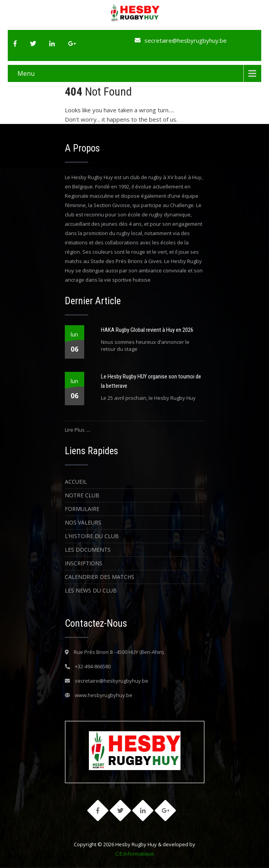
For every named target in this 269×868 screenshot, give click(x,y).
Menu (26, 73)
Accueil (76, 482)
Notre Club (82, 495)
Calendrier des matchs (100, 577)
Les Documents (88, 550)
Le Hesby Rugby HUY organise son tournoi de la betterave (151, 381)
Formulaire (82, 509)
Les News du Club (91, 590)
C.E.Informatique (135, 854)
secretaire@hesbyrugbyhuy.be (186, 40)
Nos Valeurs (83, 522)
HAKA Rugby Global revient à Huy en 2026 (147, 330)
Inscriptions (84, 563)
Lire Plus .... (78, 430)
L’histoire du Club (92, 536)
